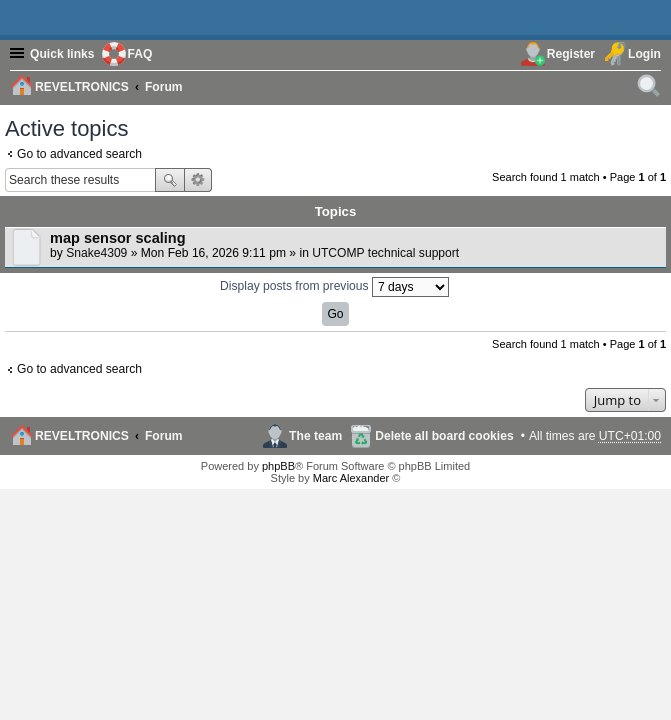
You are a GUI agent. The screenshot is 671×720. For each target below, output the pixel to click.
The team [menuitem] (315, 436)
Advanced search (198, 180)
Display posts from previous (334, 287)
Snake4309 (96, 253)
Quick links (62, 54)
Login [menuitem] (644, 54)
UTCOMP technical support (385, 253)
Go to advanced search (79, 154)
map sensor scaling (118, 238)
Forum (164, 436)
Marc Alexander (351, 478)
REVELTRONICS (82, 436)
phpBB (278, 466)
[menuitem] (649, 86)
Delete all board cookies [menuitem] (444, 436)
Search (170, 180)
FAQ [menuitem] (140, 54)
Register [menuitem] (571, 54)
